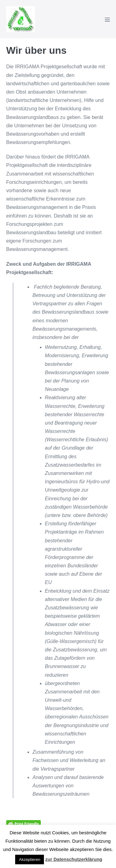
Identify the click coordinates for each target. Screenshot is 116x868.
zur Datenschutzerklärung (74, 859)
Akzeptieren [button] (30, 860)
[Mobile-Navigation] (107, 19)
